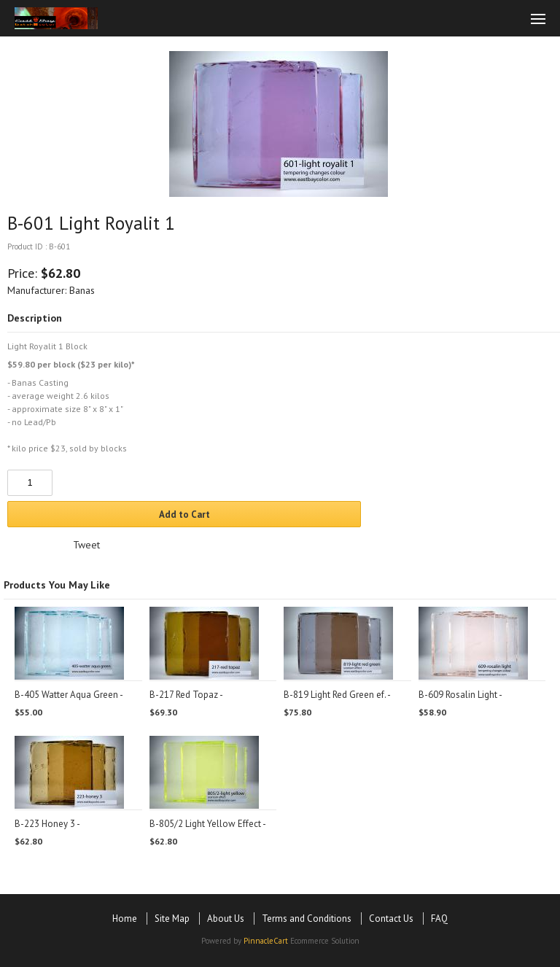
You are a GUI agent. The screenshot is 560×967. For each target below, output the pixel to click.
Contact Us (391, 919)
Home (125, 919)
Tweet (86, 545)
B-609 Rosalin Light (458, 695)
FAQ (439, 919)
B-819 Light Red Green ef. (335, 695)
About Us (226, 919)
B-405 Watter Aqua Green (66, 695)
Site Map (172, 919)
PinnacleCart (266, 941)
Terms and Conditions (307, 919)
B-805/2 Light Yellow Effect (205, 824)
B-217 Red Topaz (184, 695)
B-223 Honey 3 (45, 824)
